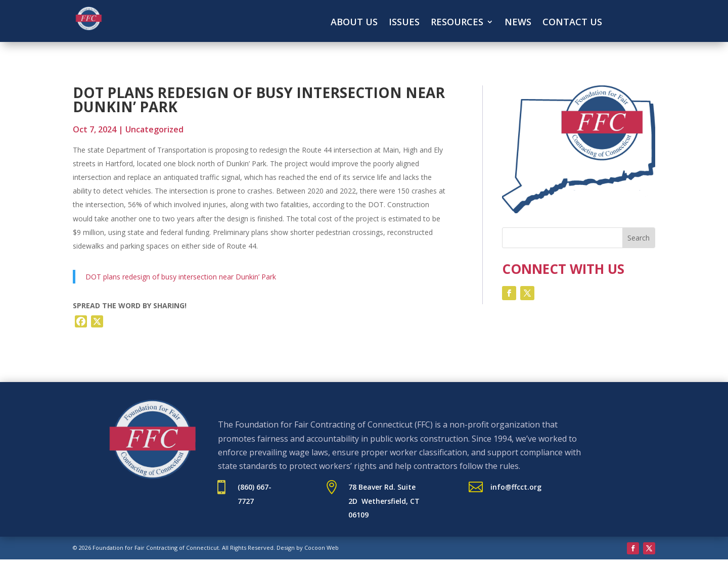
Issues (404, 23)
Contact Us (572, 23)
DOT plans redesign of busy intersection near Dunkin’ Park (181, 277)
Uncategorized (154, 129)
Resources (457, 23)
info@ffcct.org (516, 487)
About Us (354, 23)
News (518, 23)
